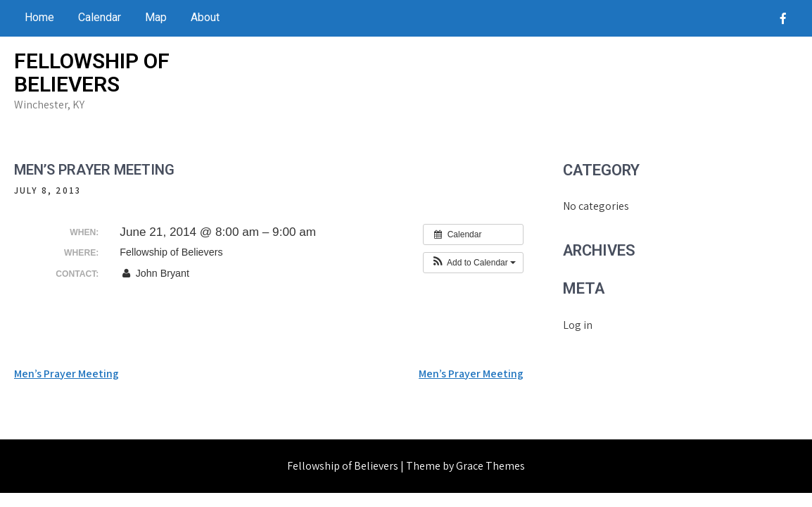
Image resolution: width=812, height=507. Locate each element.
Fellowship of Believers (92, 73)
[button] (473, 263)
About (205, 17)
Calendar (100, 17)
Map (156, 17)
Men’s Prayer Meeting (66, 374)
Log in (578, 325)
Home (39, 17)
